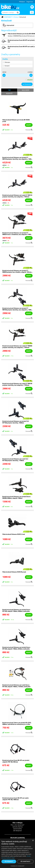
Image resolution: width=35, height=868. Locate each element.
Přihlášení (22, 2)
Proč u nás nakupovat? (17, 825)
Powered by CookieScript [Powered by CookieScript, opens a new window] (17, 866)
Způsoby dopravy (18, 827)
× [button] (33, 841)
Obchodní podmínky (18, 838)
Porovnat (28, 130)
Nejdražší (9, 94)
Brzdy (16, 17)
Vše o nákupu (17, 823)
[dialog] (17, 853)
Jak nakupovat (17, 831)
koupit (29, 125)
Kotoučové (23, 17)
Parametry (28, 84)
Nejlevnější (26, 90)
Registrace (30, 2)
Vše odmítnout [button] (25, 861)
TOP (9, 90)
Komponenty (8, 17)
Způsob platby (17, 829)
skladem (29, 80)
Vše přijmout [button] (9, 861)
